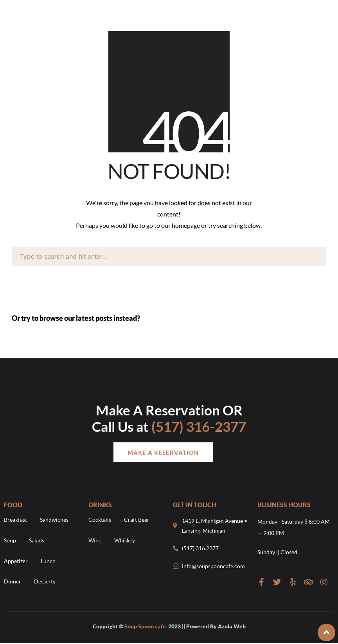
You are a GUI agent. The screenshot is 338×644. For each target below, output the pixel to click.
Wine (95, 540)
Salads (37, 540)
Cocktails (100, 520)
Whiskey (125, 540)
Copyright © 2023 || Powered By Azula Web (169, 626)
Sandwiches (54, 520)
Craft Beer (137, 520)
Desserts (45, 581)
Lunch (48, 561)
